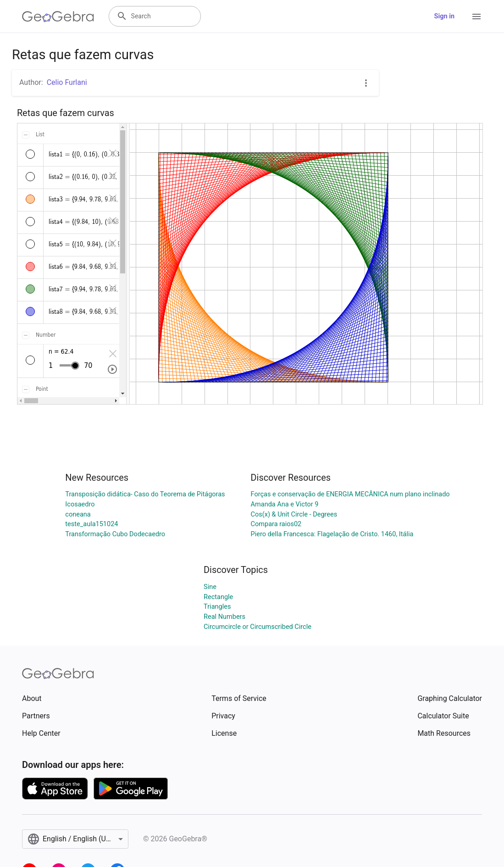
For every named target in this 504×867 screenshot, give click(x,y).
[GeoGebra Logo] (58, 17)
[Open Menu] (476, 17)
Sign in (444, 16)
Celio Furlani (67, 82)
